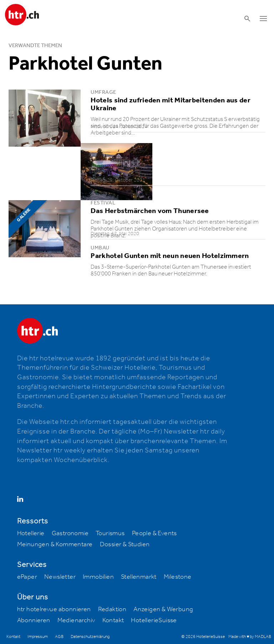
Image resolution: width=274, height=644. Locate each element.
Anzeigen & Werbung (163, 609)
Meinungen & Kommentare (55, 544)
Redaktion (112, 609)
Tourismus (110, 533)
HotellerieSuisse (154, 620)
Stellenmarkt (139, 577)
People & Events (154, 533)
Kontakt (113, 620)
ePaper (27, 577)
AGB (59, 637)
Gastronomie (70, 533)
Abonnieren (34, 620)
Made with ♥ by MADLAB (250, 637)
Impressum (38, 637)
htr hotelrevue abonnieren (54, 609)
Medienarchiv (76, 620)
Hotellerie (31, 533)
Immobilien (98, 577)
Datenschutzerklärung (90, 637)
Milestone (178, 577)
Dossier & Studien (125, 544)
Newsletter (60, 577)
